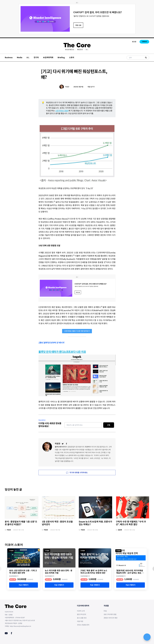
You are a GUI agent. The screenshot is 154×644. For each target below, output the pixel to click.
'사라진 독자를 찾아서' (81, 458)
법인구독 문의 (82, 614)
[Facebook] (67, 444)
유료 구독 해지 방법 (110, 614)
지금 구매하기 (24, 585)
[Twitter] (63, 444)
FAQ (105, 611)
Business (70, 50)
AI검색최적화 (48, 57)
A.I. (87, 50)
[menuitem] (70, 50)
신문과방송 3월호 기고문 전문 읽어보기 (77, 331)
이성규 (67, 87)
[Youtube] (6, 633)
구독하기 (144, 42)
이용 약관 (80, 621)
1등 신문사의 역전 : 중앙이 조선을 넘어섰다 (57, 523)
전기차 (36, 57)
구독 (109, 425)
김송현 (120, 530)
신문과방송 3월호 (62, 111)
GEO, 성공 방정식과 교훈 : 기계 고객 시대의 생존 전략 (23, 572)
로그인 (134, 42)
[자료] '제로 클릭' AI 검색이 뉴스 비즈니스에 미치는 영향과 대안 (94, 572)
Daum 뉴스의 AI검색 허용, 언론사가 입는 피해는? (95, 523)
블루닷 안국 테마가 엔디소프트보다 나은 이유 (62, 352)
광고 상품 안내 (82, 618)
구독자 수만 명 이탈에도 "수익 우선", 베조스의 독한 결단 (131, 523)
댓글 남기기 (91, 87)
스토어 (72, 57)
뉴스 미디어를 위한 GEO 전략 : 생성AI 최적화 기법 (59, 572)
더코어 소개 (81, 611)
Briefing (61, 57)
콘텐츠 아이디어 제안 (111, 618)
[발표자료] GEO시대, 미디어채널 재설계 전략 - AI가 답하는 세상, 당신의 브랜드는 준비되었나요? (130, 572)
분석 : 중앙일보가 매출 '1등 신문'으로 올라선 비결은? (21, 523)
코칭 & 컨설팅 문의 (83, 625)
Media (80, 50)
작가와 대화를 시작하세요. (77, 473)
